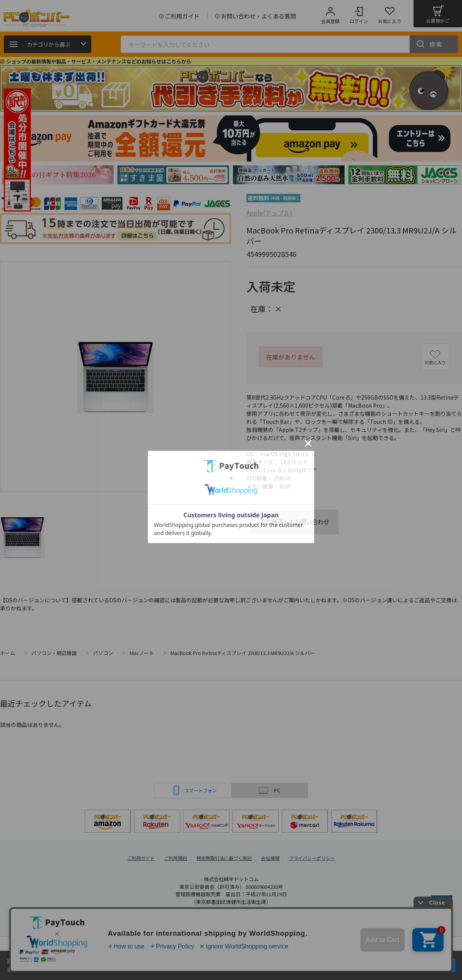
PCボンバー (146, 921)
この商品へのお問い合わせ (295, 522)
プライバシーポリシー (312, 858)
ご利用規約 (176, 858)
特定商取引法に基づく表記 (224, 858)
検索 (436, 44)
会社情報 (270, 858)
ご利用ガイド (141, 858)
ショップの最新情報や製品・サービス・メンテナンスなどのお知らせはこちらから (99, 61)
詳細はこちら (82, 969)
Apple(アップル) (269, 213)
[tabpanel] (58, 175)
